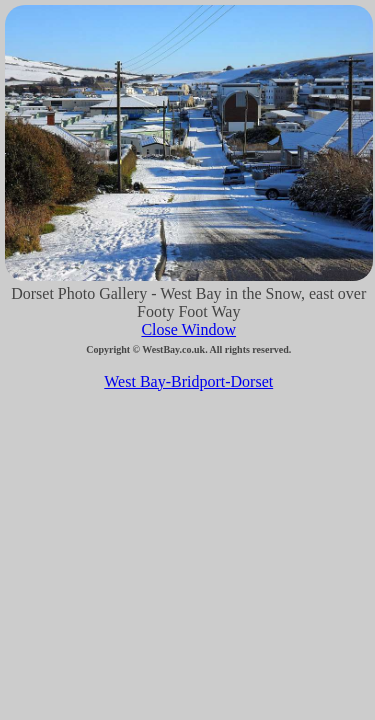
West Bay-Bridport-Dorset (188, 381)
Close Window (188, 329)
